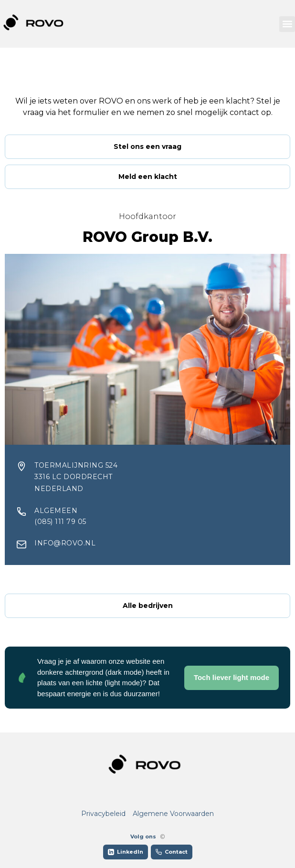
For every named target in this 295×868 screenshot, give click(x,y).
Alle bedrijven (148, 606)
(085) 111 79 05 (60, 522)
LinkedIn (126, 852)
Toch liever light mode (232, 677)
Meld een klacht (148, 177)
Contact (172, 852)
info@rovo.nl (65, 543)
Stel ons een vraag (147, 146)
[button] (287, 24)
